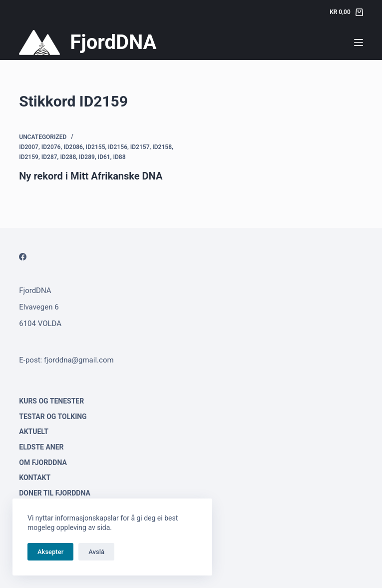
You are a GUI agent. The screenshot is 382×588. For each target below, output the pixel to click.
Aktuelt (34, 431)
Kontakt (35, 477)
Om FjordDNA (43, 462)
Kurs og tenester (51, 401)
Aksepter (50, 552)
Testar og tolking (53, 416)
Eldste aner (41, 447)
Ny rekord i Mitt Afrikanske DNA (91, 176)
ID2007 (29, 147)
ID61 (104, 157)
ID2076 (51, 147)
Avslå (96, 552)
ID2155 (96, 147)
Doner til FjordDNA (55, 493)
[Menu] (359, 42)
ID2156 (118, 147)
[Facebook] (23, 257)
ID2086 (73, 147)
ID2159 (29, 157)
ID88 (120, 157)
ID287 (49, 157)
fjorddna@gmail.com (79, 360)
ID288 (68, 157)
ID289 (87, 157)
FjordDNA (113, 42)
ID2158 (162, 147)
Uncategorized (43, 137)
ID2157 (140, 147)
